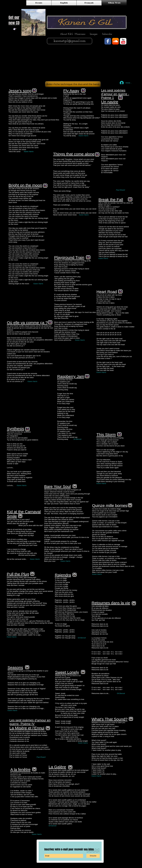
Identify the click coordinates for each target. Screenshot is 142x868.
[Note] (15, 29)
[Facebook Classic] (108, 41)
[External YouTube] (106, 64)
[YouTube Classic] (123, 41)
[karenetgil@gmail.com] (70, 41)
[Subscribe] (107, 34)
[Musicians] (80, 34)
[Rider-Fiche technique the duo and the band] (73, 84)
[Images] (93, 34)
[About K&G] (67, 34)
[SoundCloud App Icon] (115, 41)
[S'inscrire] (93, 856)
